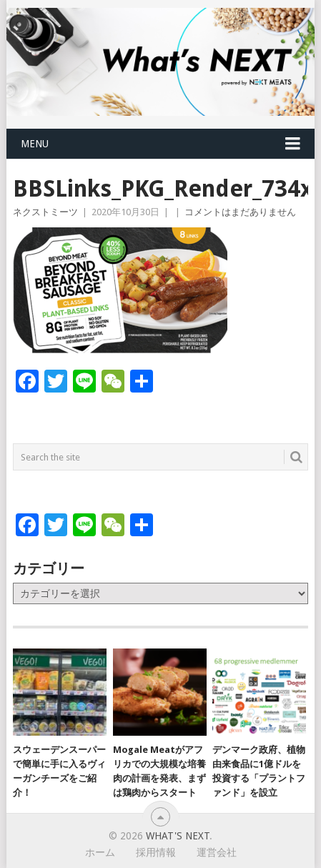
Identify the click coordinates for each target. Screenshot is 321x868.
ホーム (100, 852)
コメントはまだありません (240, 212)
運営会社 (217, 852)
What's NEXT (178, 836)
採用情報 (156, 852)
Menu (35, 144)
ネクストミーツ (45, 212)
